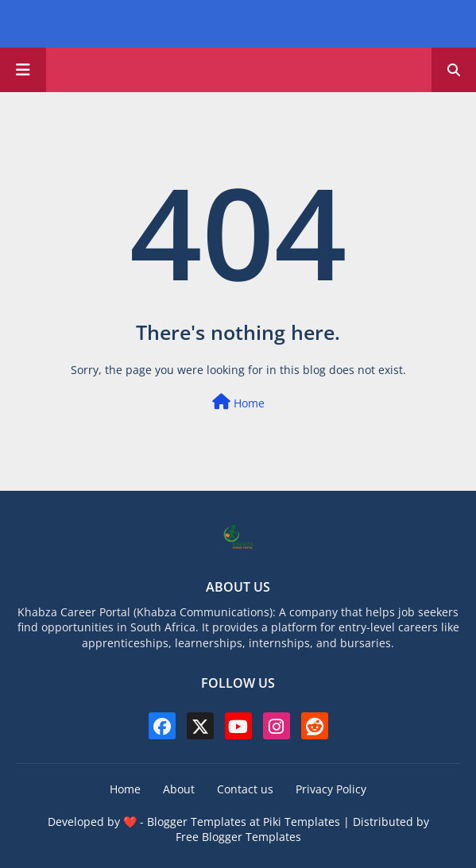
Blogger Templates (197, 822)
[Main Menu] (23, 70)
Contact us (245, 789)
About (179, 789)
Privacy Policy (331, 789)
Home (238, 402)
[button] (454, 70)
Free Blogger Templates (238, 837)
